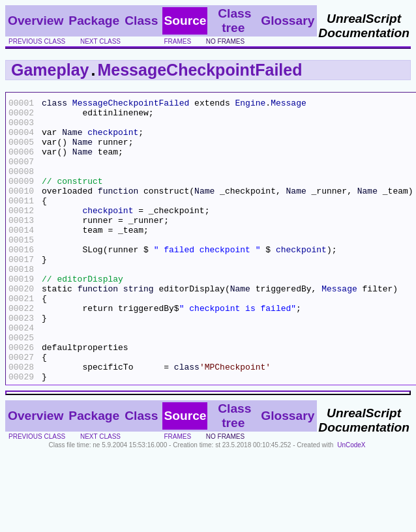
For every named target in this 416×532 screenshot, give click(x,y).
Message (289, 104)
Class (141, 21)
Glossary (288, 21)
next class (100, 41)
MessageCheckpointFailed (200, 70)
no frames (225, 41)
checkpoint (113, 140)
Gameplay (50, 70)
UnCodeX (351, 502)
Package (94, 21)
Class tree (234, 21)
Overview (36, 21)
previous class (37, 41)
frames (177, 41)
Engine (250, 104)
